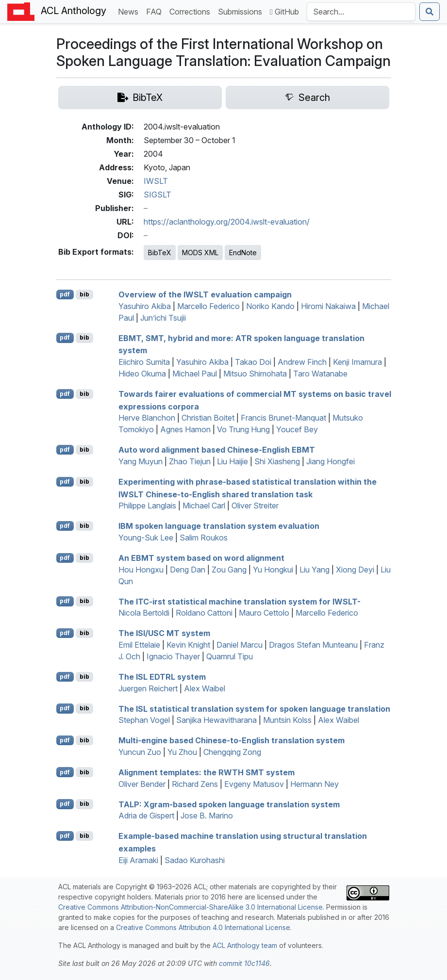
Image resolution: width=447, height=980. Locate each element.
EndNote (243, 253)
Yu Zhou (182, 752)
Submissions (242, 11)
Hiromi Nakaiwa (328, 306)
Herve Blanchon (147, 418)
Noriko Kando (270, 306)
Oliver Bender (142, 784)
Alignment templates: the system (207, 772)
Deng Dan (188, 570)
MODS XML (200, 253)
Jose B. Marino (207, 816)
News (130, 11)
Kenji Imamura (357, 362)
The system (162, 677)
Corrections (192, 11)
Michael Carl (204, 506)
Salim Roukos (204, 538)
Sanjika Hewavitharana (216, 720)
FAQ (156, 11)
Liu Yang (315, 570)
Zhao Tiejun (190, 461)
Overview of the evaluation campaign (205, 294)
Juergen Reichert (148, 688)
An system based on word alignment (201, 558)
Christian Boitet (208, 418)
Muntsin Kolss (287, 720)
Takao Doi (253, 362)
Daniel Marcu (240, 645)
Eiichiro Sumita (144, 362)
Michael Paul (195, 374)
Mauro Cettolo (264, 613)
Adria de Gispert (146, 816)
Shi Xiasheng (277, 461)
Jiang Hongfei (331, 461)
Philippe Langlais (147, 506)
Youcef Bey (297, 429)
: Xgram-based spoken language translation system (229, 804)
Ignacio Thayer (173, 656)
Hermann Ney (315, 784)
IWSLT (156, 181)
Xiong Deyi (355, 570)
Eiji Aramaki (138, 860)
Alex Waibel (205, 688)
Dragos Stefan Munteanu (313, 645)
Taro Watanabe (320, 374)
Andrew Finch (302, 362)
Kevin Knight (188, 645)
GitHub (284, 12)
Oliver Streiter (255, 506)
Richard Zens (195, 784)
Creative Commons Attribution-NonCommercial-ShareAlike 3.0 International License (190, 907)
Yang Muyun (141, 461)
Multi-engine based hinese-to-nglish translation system (232, 740)
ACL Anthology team (245, 945)
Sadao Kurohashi (195, 860)
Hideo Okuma (142, 374)
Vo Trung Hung (243, 429)
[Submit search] (430, 12)
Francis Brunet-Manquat (283, 418)
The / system (164, 633)
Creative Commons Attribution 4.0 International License (203, 927)
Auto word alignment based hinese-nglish (217, 450)
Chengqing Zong (232, 752)
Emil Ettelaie (139, 645)
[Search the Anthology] (361, 12)
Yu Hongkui (273, 570)
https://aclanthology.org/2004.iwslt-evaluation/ (227, 222)
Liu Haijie (232, 461)
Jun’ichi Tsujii (163, 318)
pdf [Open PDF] (65, 294)
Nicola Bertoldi (144, 613)
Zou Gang (229, 570)
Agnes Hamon (185, 429)
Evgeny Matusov (254, 784)
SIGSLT (157, 195)
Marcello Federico (208, 306)
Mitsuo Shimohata (255, 374)
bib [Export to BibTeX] (84, 294)
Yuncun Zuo (140, 752)
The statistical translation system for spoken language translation (254, 708)
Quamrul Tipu (230, 656)
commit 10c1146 (244, 963)
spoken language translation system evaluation (219, 526)
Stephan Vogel (144, 720)
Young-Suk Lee (146, 538)
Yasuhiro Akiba (145, 306)
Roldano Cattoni (204, 613)
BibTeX (160, 253)
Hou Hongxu (141, 570)
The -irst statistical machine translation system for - (240, 601)
